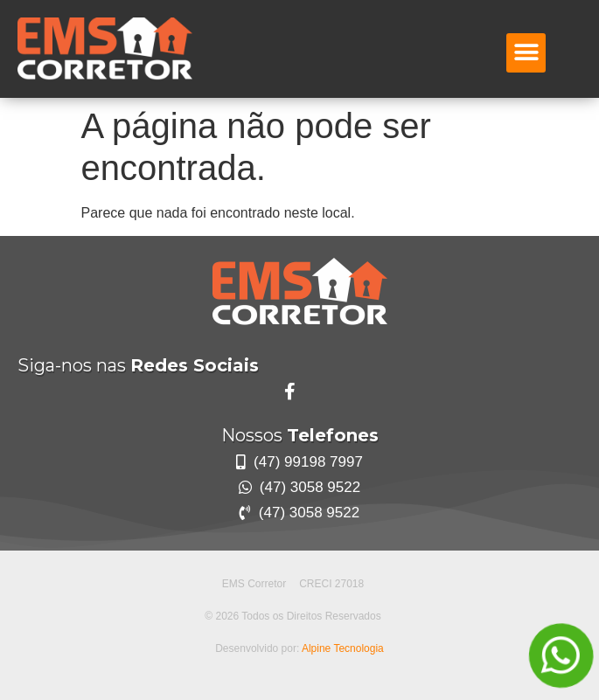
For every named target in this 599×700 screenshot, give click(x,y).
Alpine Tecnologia (343, 648)
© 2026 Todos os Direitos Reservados (293, 616)
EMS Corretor (254, 584)
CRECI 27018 (331, 584)
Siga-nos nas (138, 365)
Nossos (300, 435)
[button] (526, 53)
